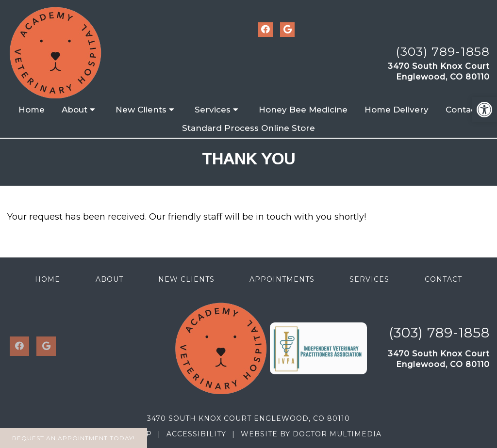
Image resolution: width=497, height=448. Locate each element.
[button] (484, 110)
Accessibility (196, 434)
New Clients (141, 110)
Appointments (282, 279)
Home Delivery (397, 110)
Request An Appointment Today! (74, 438)
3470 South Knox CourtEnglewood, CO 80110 (439, 72)
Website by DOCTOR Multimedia (311, 434)
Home (32, 110)
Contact (462, 110)
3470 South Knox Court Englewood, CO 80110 (248, 418)
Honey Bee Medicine (303, 110)
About (75, 110)
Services (213, 110)
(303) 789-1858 (443, 51)
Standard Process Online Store (248, 128)
